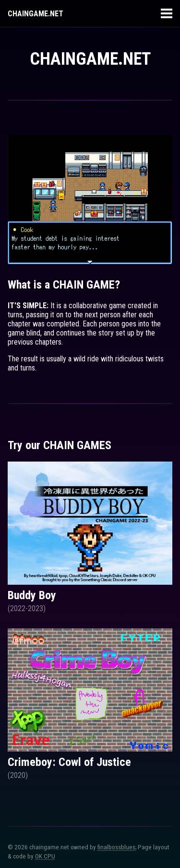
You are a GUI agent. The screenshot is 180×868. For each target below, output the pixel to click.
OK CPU (45, 856)
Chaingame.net (36, 14)
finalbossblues (116, 847)
